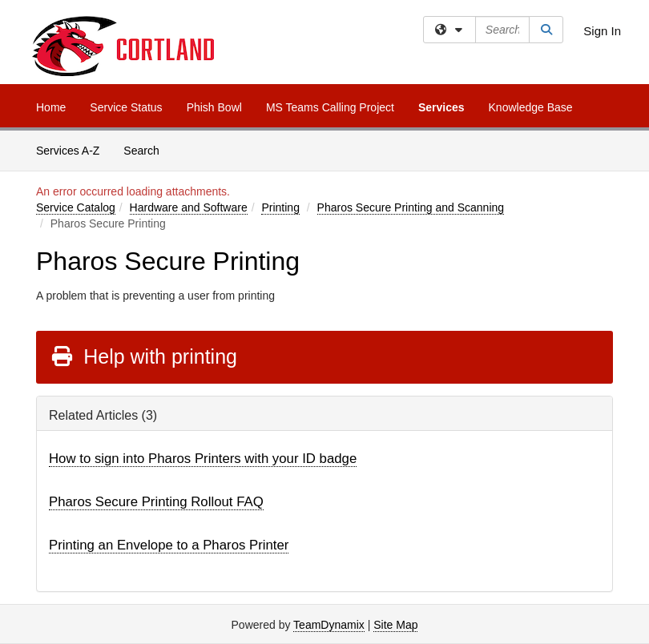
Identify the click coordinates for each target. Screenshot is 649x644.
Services (441, 107)
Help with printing (143, 356)
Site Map (395, 625)
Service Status (126, 107)
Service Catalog (76, 207)
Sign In (602, 31)
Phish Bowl (214, 107)
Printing (280, 207)
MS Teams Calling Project (330, 107)
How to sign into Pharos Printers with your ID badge (203, 459)
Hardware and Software (189, 207)
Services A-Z (68, 151)
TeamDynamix (329, 625)
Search (147, 149)
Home (51, 107)
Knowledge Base (531, 107)
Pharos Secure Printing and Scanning (411, 207)
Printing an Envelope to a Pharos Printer (169, 545)
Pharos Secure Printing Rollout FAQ (156, 502)
